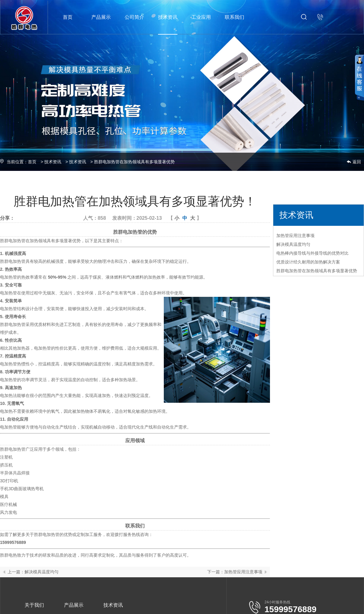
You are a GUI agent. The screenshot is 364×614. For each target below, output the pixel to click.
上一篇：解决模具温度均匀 (33, 572)
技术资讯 (168, 17)
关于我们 (34, 605)
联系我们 (234, 17)
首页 (68, 17)
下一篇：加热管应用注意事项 (235, 572)
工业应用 (201, 17)
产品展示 (101, 17)
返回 (357, 162)
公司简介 (134, 17)
